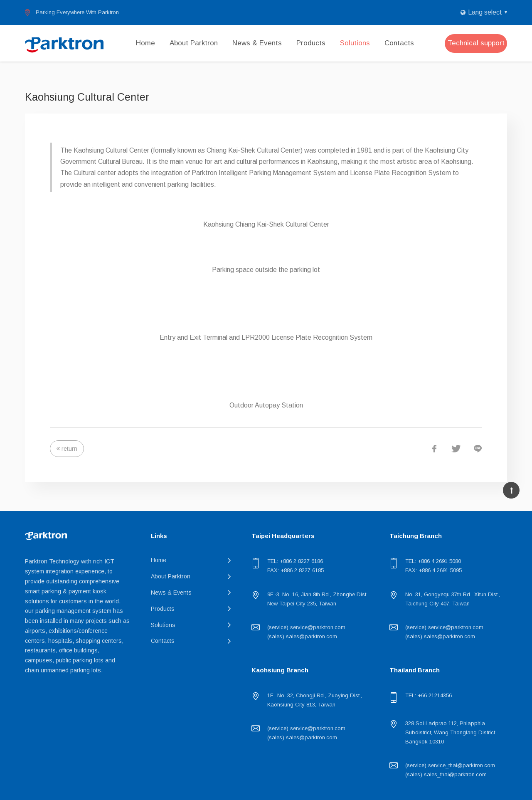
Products (311, 43)
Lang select (485, 12)
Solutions (355, 43)
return (69, 449)
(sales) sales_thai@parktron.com (446, 774)
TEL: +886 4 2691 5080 (433, 561)
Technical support (476, 43)
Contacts (399, 43)
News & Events (257, 43)
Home (145, 43)
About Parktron (194, 43)
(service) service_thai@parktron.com (450, 765)
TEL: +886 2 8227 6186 (295, 561)
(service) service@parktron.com (306, 627)
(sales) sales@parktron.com (302, 636)
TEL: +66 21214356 (429, 695)
